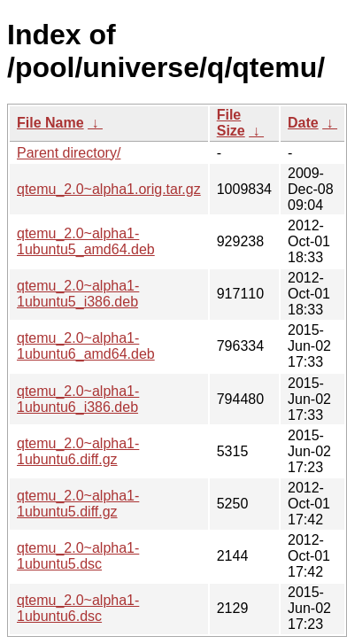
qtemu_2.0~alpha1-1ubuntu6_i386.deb (78, 399)
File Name (50, 123)
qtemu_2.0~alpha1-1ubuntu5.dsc (78, 556)
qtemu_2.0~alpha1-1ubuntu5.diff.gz (78, 504)
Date (303, 123)
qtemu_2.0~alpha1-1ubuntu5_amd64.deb (86, 241)
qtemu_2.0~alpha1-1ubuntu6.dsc (78, 608)
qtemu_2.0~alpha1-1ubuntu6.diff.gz (78, 451)
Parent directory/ (69, 153)
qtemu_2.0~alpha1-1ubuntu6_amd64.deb (86, 346)
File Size (231, 123)
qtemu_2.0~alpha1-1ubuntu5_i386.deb (78, 294)
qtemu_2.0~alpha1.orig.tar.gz (109, 189)
